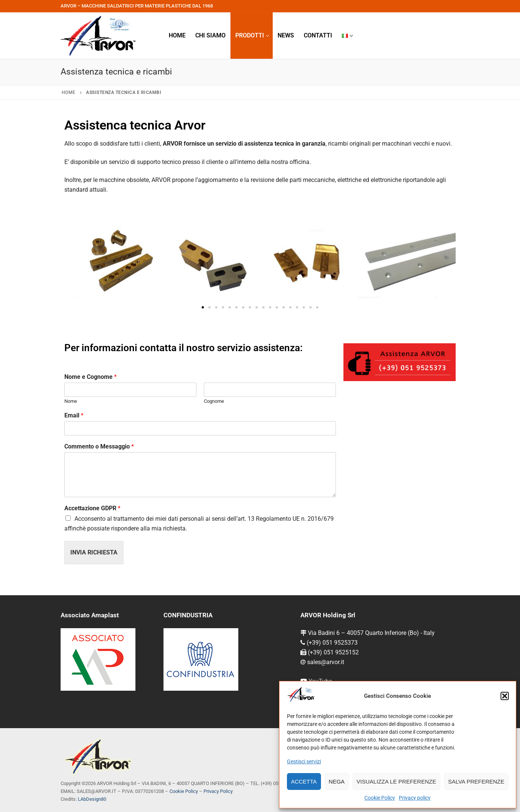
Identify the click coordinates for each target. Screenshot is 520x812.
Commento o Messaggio (99, 446)
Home (69, 92)
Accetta (304, 781)
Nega (337, 781)
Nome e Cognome (91, 377)
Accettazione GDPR (92, 508)
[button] (505, 696)
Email (74, 415)
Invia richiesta (94, 552)
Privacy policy (415, 798)
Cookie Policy (380, 798)
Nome (71, 401)
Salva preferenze (476, 781)
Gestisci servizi (304, 761)
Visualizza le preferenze (396, 781)
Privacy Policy (218, 791)
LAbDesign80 (92, 799)
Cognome (214, 401)
